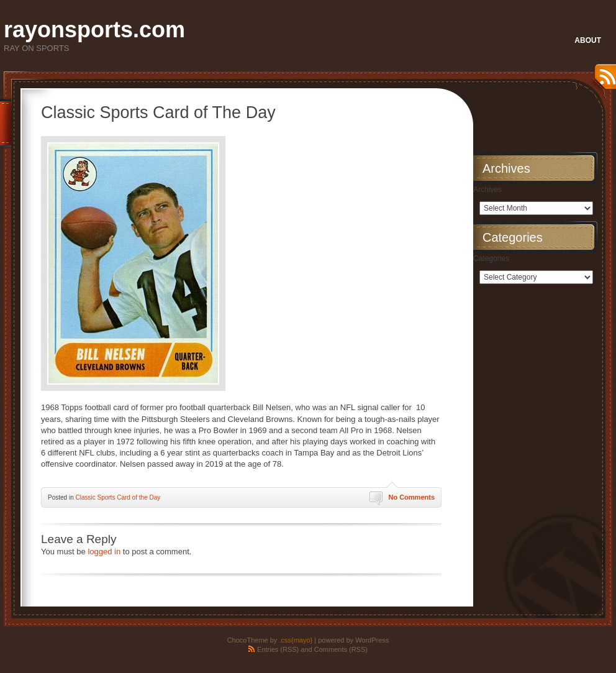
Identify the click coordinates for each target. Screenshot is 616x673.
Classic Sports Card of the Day (118, 497)
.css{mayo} (296, 640)
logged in (104, 552)
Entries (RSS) (278, 649)
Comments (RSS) (341, 649)
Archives (487, 190)
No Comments (411, 497)
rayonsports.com (94, 30)
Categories (491, 259)
